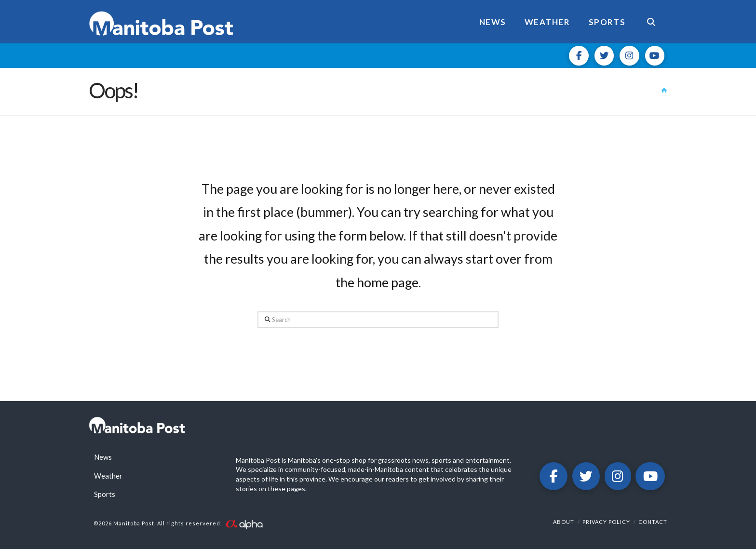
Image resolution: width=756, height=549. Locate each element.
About (564, 522)
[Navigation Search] (651, 22)
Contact (653, 522)
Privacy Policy (606, 522)
